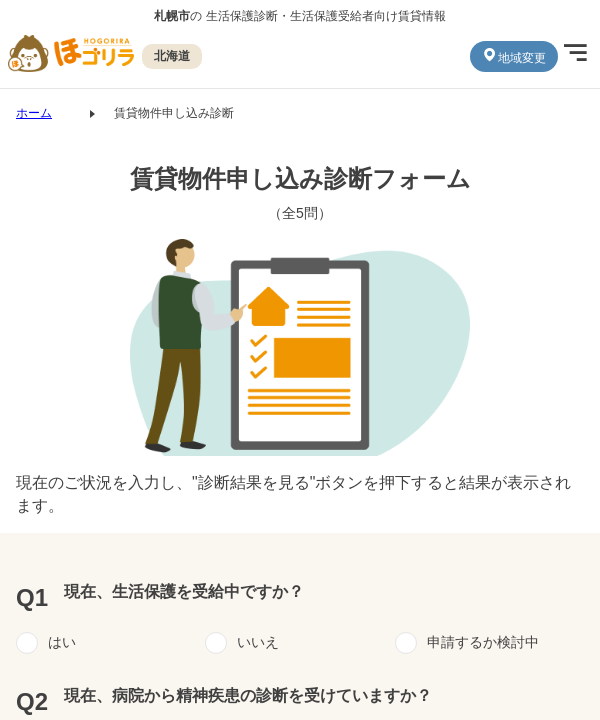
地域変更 (514, 56)
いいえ (258, 642)
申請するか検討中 (483, 642)
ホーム (34, 113)
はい (62, 642)
